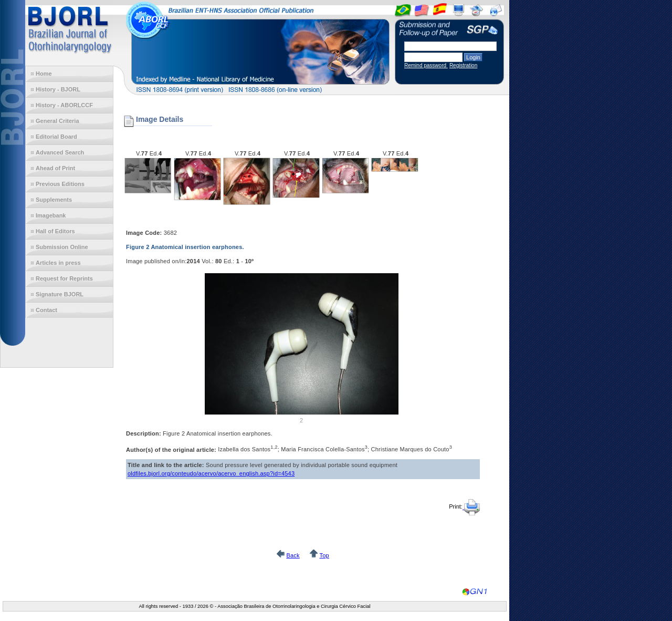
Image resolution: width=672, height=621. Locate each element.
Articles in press (58, 263)
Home (44, 74)
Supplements (54, 200)
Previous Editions (60, 184)
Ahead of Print (55, 168)
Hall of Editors (55, 231)
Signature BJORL (60, 294)
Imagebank (51, 215)
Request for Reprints (64, 278)
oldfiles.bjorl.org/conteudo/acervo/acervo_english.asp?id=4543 (211, 473)
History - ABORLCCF (64, 105)
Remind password (426, 65)
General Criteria (57, 121)
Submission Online (62, 247)
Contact (46, 310)
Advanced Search (60, 152)
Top (324, 555)
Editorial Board (56, 137)
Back (293, 555)
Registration (463, 65)
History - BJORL (58, 89)
